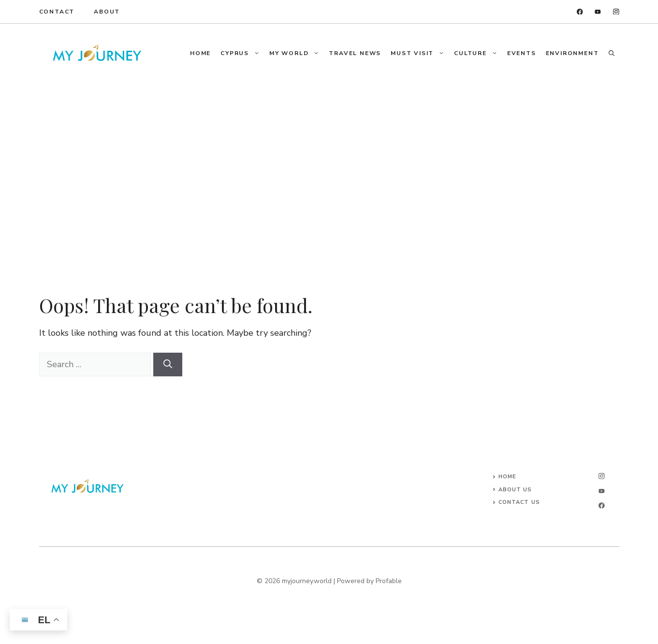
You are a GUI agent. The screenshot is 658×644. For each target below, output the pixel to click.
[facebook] (580, 12)
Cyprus (242, 53)
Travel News (355, 53)
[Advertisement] (329, 155)
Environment (572, 53)
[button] (612, 53)
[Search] (168, 365)
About (107, 12)
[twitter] (598, 12)
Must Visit (420, 53)
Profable (389, 581)
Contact (57, 12)
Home (200, 53)
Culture (478, 53)
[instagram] (616, 12)
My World (297, 53)
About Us (515, 490)
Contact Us (519, 502)
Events (522, 53)
